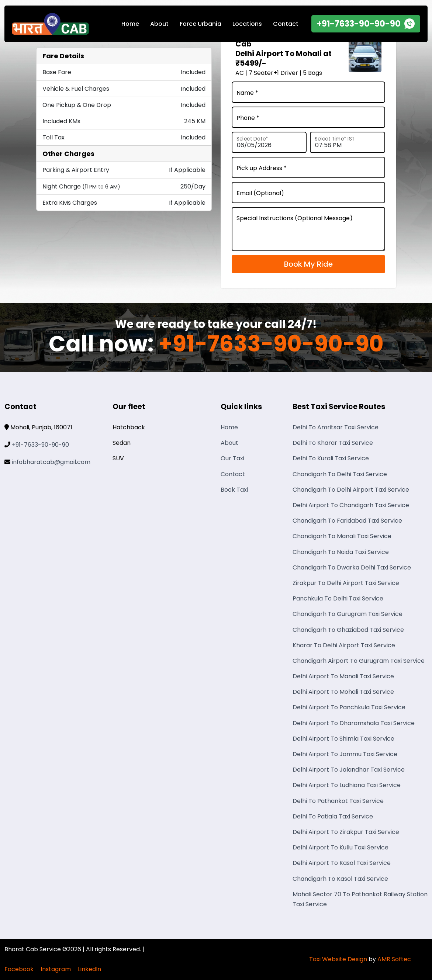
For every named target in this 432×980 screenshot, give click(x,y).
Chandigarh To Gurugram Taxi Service (348, 614)
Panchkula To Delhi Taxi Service (338, 598)
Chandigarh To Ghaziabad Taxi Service (348, 630)
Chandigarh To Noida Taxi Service (341, 552)
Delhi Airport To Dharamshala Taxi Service (354, 723)
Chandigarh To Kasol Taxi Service (340, 879)
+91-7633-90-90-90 (271, 344)
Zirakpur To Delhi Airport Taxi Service (346, 583)
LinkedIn (89, 969)
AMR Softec (394, 959)
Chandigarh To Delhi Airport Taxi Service (351, 490)
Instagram (56, 969)
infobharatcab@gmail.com (51, 462)
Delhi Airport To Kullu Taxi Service (341, 847)
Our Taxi (232, 458)
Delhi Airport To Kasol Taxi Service (342, 863)
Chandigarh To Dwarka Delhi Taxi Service (352, 567)
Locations (247, 24)
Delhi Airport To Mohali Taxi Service (343, 692)
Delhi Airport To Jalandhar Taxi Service (349, 770)
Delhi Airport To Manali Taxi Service (343, 676)
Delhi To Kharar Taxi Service (333, 443)
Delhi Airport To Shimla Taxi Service (343, 739)
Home (130, 24)
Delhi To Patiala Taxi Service (333, 816)
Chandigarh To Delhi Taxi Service (340, 474)
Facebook (19, 969)
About (159, 24)
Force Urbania (201, 24)
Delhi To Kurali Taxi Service (331, 458)
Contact (286, 24)
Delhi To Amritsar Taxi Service (336, 427)
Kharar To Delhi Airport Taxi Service (344, 645)
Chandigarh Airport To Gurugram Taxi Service (359, 661)
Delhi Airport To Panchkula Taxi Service (349, 707)
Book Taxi (234, 490)
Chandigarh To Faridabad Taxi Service (347, 521)
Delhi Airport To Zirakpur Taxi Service (346, 832)
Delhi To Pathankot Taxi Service (338, 801)
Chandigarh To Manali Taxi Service (342, 536)
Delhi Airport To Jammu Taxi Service (345, 754)
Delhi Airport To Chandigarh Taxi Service (351, 505)
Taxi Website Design (338, 959)
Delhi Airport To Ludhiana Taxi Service (347, 785)
